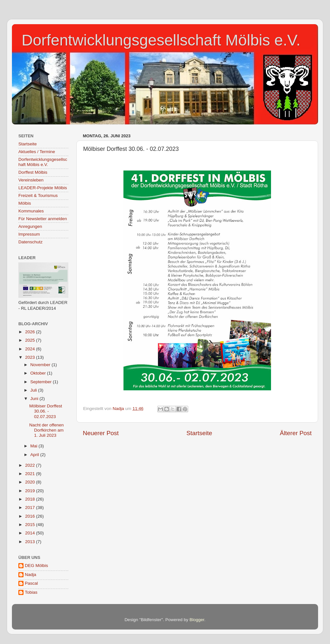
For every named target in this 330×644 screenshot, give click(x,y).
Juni (35, 399)
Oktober (39, 373)
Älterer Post (296, 433)
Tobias (31, 592)
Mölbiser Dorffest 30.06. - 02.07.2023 (46, 411)
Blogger (197, 620)
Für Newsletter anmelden (43, 219)
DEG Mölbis (36, 566)
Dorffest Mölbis (33, 172)
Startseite (199, 433)
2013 (31, 542)
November (41, 365)
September (42, 382)
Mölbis (25, 203)
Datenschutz (30, 242)
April (35, 455)
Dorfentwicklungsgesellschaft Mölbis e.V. (161, 40)
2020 (31, 482)
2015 (31, 525)
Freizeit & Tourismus (38, 195)
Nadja (30, 575)
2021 (31, 474)
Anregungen (30, 226)
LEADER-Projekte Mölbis (43, 188)
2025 (31, 340)
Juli (34, 390)
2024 (31, 349)
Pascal (31, 583)
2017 (31, 507)
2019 (31, 491)
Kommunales (31, 211)
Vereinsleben (31, 180)
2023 (31, 357)
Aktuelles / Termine (37, 152)
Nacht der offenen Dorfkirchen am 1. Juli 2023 (47, 430)
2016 (31, 516)
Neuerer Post (101, 433)
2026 (31, 332)
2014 (31, 533)
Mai (34, 446)
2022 (31, 465)
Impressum (29, 234)
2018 (31, 499)
